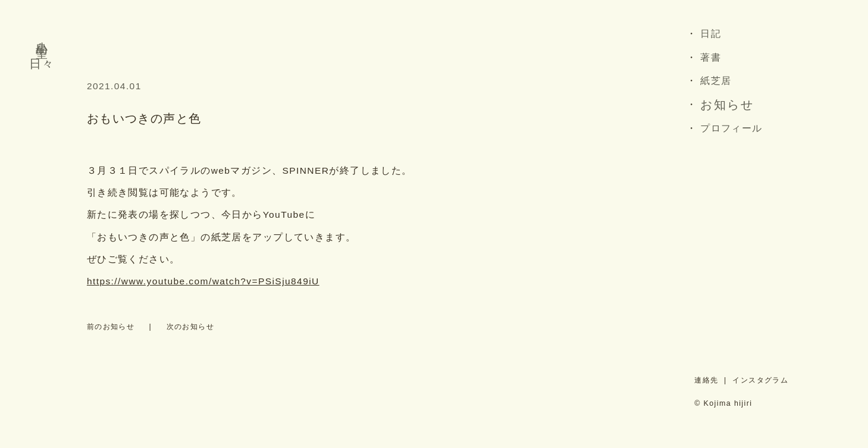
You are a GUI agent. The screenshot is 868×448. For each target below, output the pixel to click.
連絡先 (706, 380)
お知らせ (727, 105)
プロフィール (731, 128)
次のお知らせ (190, 327)
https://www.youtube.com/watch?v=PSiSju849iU (203, 281)
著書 (711, 57)
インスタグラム (760, 380)
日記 (711, 34)
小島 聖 (42, 35)
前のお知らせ (111, 327)
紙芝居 (716, 81)
